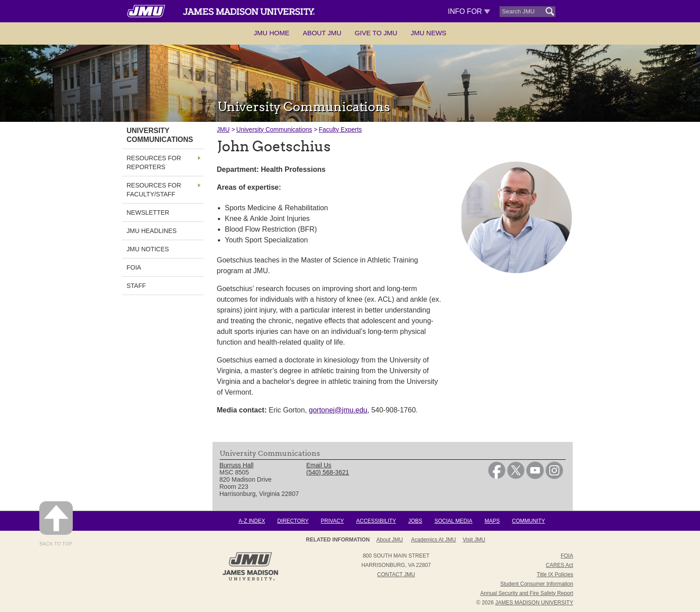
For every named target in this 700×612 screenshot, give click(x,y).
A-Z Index (252, 521)
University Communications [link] (160, 135)
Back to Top (56, 524)
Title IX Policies (555, 575)
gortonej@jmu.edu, (339, 410)
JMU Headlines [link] (152, 231)
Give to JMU (376, 33)
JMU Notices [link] (148, 249)
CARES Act (560, 565)
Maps (492, 521)
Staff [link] (136, 286)
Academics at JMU (434, 540)
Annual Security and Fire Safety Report (527, 593)
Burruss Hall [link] (237, 465)
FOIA (567, 556)
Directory (293, 521)
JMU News (429, 33)
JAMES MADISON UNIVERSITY (534, 603)
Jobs (415, 521)
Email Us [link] (319, 465)
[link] (497, 477)
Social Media (453, 521)
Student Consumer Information (537, 584)
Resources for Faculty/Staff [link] (154, 190)
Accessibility (376, 521)
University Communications (274, 129)
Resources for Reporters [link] (154, 162)
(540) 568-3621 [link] (328, 472)
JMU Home (271, 33)
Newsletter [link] (148, 212)
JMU (223, 129)
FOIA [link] (134, 267)
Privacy (333, 521)
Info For (469, 11)
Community (529, 521)
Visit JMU (474, 540)
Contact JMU (396, 575)
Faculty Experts (340, 129)
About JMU (322, 33)
